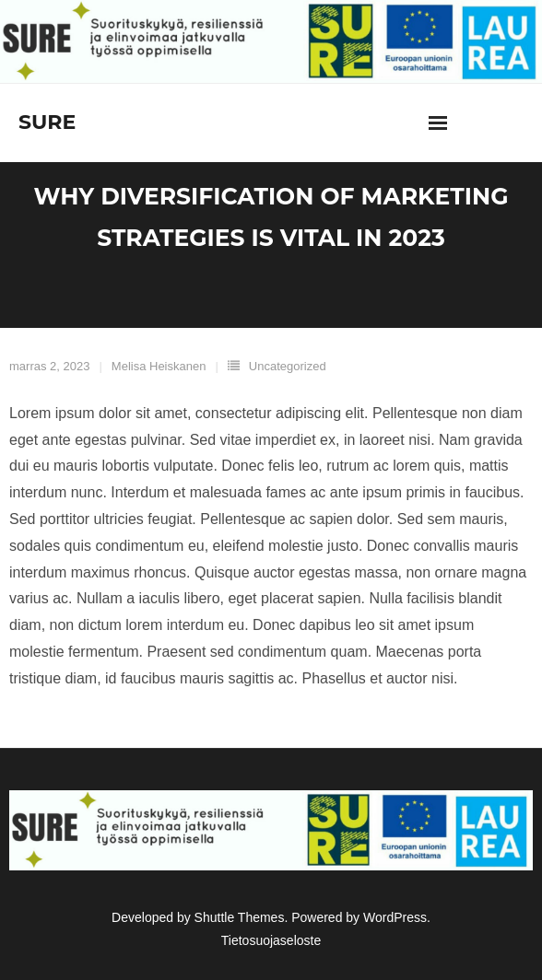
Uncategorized (288, 366)
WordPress (395, 917)
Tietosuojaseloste (271, 940)
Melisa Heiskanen (159, 366)
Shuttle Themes (240, 917)
